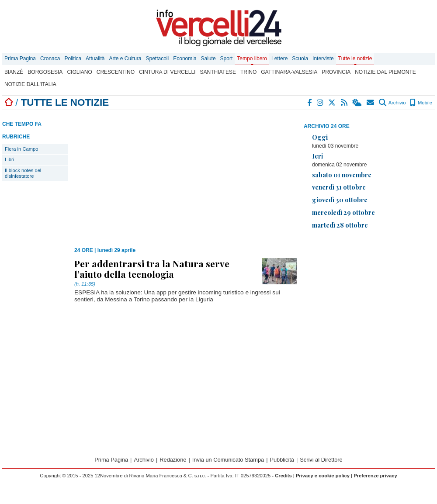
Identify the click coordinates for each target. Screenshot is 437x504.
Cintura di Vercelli (167, 72)
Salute (208, 59)
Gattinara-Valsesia (289, 72)
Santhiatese (218, 72)
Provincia (336, 72)
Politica (73, 59)
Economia (185, 59)
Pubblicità (282, 460)
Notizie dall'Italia (30, 84)
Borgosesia (45, 72)
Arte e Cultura (125, 59)
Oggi (320, 137)
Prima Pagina (20, 59)
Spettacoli (158, 59)
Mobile (421, 103)
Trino (248, 72)
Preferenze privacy (375, 476)
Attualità (95, 59)
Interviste (323, 59)
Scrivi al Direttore (321, 460)
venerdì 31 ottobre (339, 187)
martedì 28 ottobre (340, 225)
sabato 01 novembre (342, 175)
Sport (227, 59)
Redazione (173, 460)
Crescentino (116, 72)
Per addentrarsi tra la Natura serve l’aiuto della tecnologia (152, 269)
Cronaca (50, 59)
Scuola (300, 59)
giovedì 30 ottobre (340, 200)
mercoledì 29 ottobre (343, 212)
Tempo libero (252, 59)
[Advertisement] (369, 297)
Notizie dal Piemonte (385, 72)
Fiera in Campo (21, 149)
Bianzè (14, 72)
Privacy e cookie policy (323, 476)
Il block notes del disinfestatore (23, 173)
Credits (283, 476)
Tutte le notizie (355, 59)
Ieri (317, 156)
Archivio (392, 103)
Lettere (279, 59)
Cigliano (79, 72)
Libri (9, 159)
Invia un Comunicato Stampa (228, 460)
